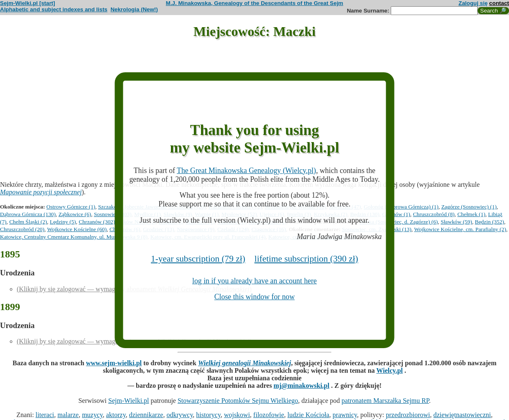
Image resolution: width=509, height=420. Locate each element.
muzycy (92, 415)
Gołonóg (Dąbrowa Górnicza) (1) (401, 207)
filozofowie (269, 415)
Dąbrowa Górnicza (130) (28, 214)
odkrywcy (179, 415)
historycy (208, 415)
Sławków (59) (456, 222)
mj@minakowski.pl (302, 386)
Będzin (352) (489, 222)
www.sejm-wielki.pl (114, 363)
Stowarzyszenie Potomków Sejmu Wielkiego (238, 401)
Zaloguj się (473, 3)
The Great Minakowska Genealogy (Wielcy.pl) (246, 171)
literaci (45, 415)
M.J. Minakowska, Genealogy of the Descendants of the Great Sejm (254, 3)
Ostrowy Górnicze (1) (71, 207)
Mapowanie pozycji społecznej (41, 192)
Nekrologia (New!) (134, 9)
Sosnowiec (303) (113, 214)
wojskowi (237, 415)
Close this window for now (254, 297)
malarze (68, 415)
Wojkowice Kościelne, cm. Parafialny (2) (460, 229)
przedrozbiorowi (408, 415)
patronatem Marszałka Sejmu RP (385, 401)
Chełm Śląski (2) (28, 222)
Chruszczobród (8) (434, 214)
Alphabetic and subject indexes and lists (54, 9)
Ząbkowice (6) (75, 214)
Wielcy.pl (390, 370)
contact (499, 3)
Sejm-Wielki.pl (129, 401)
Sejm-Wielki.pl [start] (28, 3)
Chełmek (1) (471, 214)
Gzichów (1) (396, 214)
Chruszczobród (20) (22, 229)
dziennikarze (146, 415)
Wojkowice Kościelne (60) (77, 229)
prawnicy (345, 415)
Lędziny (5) (63, 222)
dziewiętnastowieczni (462, 415)
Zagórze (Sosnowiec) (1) (469, 207)
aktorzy (116, 415)
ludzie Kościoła (308, 415)
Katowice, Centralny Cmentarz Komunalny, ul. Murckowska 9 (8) (74, 237)
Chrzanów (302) (97, 222)
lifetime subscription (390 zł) (306, 259)
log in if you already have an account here (254, 281)
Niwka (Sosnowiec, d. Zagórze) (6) (399, 222)
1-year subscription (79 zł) (198, 259)
